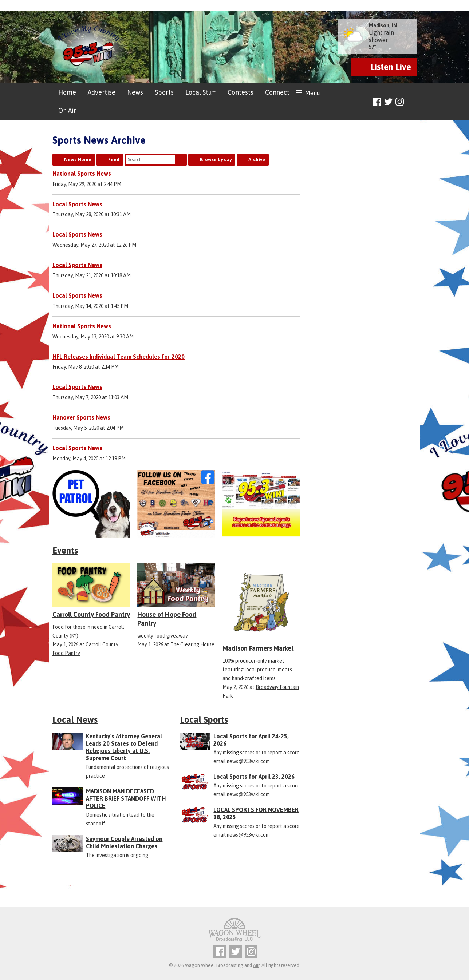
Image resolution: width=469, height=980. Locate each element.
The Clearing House (192, 644)
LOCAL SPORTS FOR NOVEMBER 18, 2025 (256, 813)
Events (65, 550)
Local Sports (204, 720)
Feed (114, 160)
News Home (78, 160)
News (135, 92)
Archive (257, 160)
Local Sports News (77, 204)
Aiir (256, 965)
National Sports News (82, 174)
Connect (277, 92)
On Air (67, 110)
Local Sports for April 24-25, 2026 (251, 740)
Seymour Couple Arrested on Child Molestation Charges (124, 842)
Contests (241, 92)
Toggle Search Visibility (412, 102)
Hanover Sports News (81, 417)
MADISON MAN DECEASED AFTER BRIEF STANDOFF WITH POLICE (126, 798)
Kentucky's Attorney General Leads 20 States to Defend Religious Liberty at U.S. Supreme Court (124, 747)
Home (67, 92)
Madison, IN (383, 25)
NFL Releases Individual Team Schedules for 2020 (119, 357)
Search (181, 160)
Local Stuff (201, 92)
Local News (75, 720)
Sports (164, 92)
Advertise (102, 92)
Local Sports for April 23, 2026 (254, 777)
